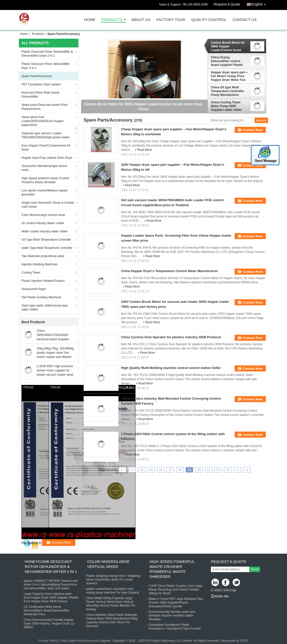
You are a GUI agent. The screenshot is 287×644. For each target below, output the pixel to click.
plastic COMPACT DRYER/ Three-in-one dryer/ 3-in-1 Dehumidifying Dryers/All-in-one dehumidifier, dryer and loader (51, 585)
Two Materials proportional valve (43, 256)
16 (161, 470)
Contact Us (245, 20)
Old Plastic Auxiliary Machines (41, 297)
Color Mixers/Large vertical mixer (43, 215)
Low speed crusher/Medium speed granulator (44, 192)
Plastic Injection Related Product (43, 281)
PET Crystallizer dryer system (41, 84)
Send (255, 569)
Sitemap (229, 590)
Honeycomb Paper (34, 289)
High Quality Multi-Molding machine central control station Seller (171, 368)
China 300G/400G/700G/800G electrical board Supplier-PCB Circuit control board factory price (54, 339)
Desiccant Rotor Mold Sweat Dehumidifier (40, 95)
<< (132, 470)
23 (228, 470)
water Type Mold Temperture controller (47, 248)
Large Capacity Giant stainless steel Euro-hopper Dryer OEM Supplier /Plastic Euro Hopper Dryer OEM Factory (51, 598)
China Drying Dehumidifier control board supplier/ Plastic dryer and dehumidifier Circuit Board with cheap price (228, 61)
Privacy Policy (48, 641)
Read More (144, 150)
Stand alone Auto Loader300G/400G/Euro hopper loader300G (43, 121)
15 (151, 470)
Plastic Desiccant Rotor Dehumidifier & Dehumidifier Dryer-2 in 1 (47, 54)
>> (237, 470)
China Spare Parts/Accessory (79, 641)
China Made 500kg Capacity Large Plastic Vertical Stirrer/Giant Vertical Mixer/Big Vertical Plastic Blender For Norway (111, 604)
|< (123, 470)
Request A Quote (227, 4)
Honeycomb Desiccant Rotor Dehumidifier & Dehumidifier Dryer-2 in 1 (51, 566)
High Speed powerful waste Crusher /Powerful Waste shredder (45, 180)
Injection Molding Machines (40, 264)
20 (199, 470)
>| (247, 470)
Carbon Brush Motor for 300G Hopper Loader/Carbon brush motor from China (228, 46)
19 (189, 470)
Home (90, 20)
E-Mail (216, 590)
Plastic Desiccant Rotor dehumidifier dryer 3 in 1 (46, 66)
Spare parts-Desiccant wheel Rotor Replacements (45, 107)
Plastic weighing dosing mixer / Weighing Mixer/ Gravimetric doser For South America (113, 580)
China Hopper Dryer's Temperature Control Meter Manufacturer (170, 271)
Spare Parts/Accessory (37, 76)
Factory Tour (171, 20)
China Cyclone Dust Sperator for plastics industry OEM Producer (171, 337)
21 (209, 470)
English (260, 3)
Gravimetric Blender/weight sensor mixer (44, 168)
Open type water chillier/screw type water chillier (45, 308)
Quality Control (209, 20)
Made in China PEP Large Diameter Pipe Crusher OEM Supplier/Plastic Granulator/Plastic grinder (176, 603)
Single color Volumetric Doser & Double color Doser (48, 205)
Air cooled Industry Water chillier (43, 223)
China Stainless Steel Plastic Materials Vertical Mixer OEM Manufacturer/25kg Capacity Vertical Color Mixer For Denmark (112, 620)
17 (170, 470)
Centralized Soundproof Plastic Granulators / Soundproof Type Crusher (175, 627)
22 (218, 470)
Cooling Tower (31, 273)
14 (142, 470)
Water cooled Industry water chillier (45, 231)
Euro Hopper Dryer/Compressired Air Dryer (46, 148)
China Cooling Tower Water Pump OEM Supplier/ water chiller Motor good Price (226, 106)
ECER (244, 641)
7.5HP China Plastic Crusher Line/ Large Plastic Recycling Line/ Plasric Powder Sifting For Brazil (175, 590)
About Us (141, 20)
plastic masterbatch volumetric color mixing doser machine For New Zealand (113, 591)
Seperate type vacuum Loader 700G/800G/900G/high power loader (46, 135)
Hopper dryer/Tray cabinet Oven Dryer (47, 158)
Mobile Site (220, 596)
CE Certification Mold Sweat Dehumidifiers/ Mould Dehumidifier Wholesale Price (47, 611)
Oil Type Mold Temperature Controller (46, 240)
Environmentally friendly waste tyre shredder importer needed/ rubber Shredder (172, 616)
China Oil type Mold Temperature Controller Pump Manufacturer (227, 91)
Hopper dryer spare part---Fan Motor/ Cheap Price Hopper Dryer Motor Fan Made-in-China (229, 76)
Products (112, 20)
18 (180, 470)
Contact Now (253, 130)
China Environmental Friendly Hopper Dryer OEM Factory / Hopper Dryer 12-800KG (49, 624)
